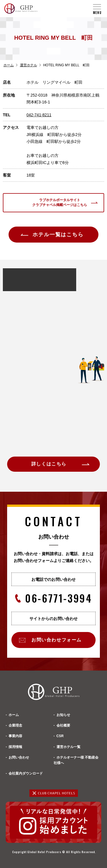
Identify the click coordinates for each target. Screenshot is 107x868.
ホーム (9, 65)
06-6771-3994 (54, 598)
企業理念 (15, 725)
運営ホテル (29, 65)
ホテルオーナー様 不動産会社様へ (76, 760)
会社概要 (63, 725)
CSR (60, 736)
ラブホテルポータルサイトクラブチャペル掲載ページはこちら (60, 202)
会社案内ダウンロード (26, 773)
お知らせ (63, 715)
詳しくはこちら (49, 464)
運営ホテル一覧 (68, 747)
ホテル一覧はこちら (58, 235)
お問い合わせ (19, 757)
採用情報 (15, 747)
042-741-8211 (39, 115)
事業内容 (15, 736)
